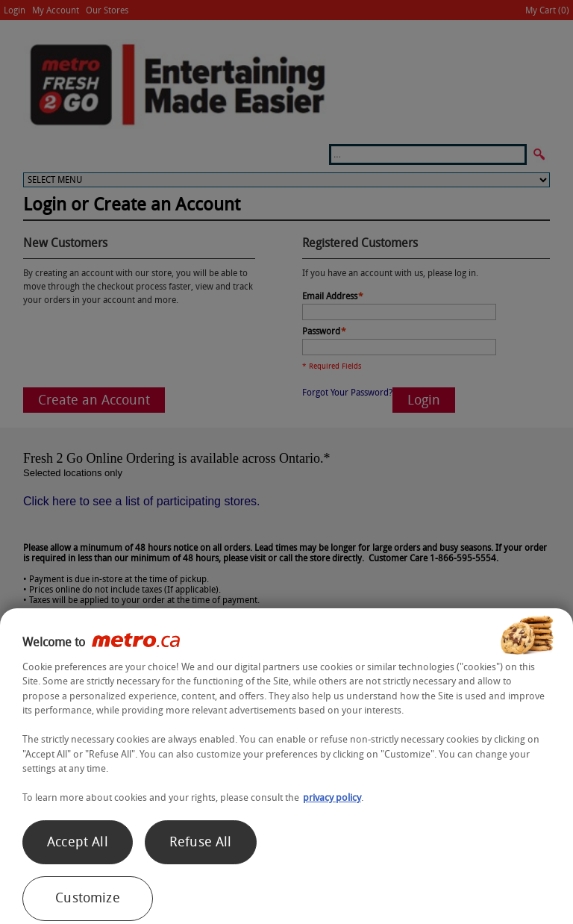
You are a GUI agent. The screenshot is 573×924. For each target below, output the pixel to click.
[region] (286, 766)
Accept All (78, 842)
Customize (88, 898)
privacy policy (332, 797)
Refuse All (201, 842)
